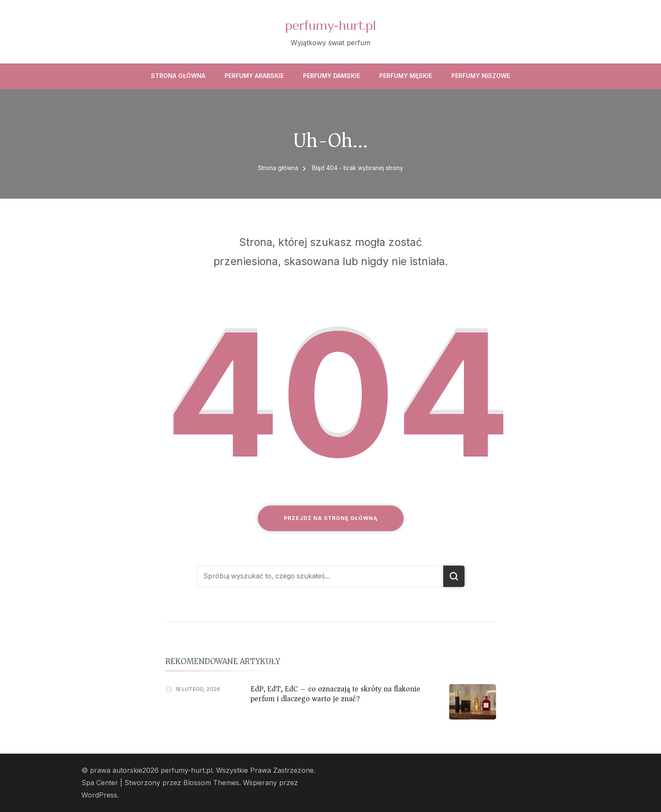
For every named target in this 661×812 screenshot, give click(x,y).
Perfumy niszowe (481, 76)
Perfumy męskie (406, 76)
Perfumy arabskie (254, 76)
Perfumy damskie (332, 76)
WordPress (99, 795)
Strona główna (178, 76)
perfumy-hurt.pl (330, 25)
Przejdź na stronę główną (331, 518)
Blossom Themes (211, 783)
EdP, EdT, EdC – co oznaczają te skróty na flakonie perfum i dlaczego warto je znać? (335, 694)
